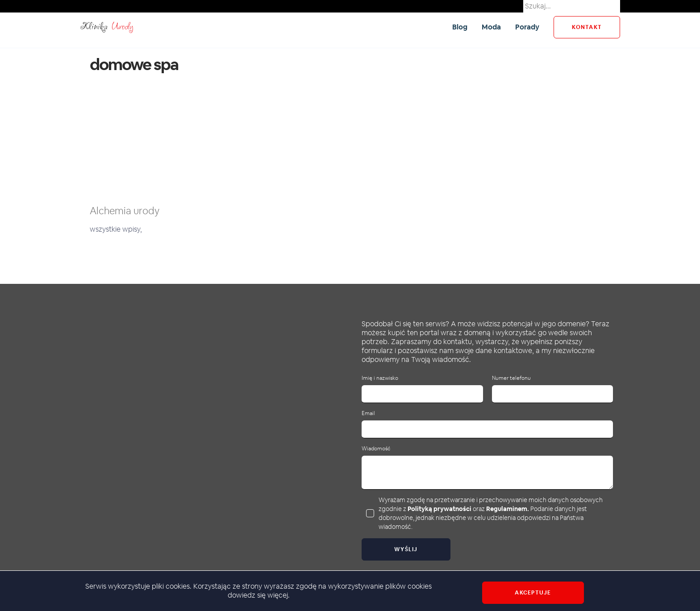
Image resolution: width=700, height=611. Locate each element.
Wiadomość (376, 449)
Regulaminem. (508, 509)
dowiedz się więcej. (259, 595)
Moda (491, 27)
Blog (460, 27)
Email (368, 414)
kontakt (587, 27)
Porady (527, 27)
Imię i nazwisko (380, 378)
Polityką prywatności (440, 509)
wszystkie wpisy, (116, 229)
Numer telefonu (511, 378)
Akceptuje (533, 593)
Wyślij (406, 549)
